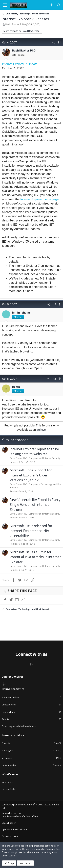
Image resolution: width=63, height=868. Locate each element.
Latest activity (8, 789)
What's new (10, 774)
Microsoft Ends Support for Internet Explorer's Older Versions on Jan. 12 (31, 475)
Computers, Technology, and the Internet (35, 486)
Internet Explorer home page (39, 199)
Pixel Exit (17, 813)
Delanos (57, 765)
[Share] (54, 42)
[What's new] (51, 5)
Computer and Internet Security (44, 458)
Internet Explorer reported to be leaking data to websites (34, 451)
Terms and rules (10, 836)
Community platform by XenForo (30, 806)
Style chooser (9, 823)
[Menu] (5, 5)
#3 (54, 379)
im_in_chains (21, 312)
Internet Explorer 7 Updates (25, 19)
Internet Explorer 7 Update (20, 64)
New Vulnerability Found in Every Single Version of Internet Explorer (35, 505)
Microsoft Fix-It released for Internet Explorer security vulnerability (31, 531)
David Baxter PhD (15, 24)
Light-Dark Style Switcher (14, 829)
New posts (7, 782)
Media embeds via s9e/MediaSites (20, 816)
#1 (59, 42)
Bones (16, 387)
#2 (54, 304)
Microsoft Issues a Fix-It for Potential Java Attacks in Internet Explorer (35, 557)
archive (41, 430)
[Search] (59, 5)
